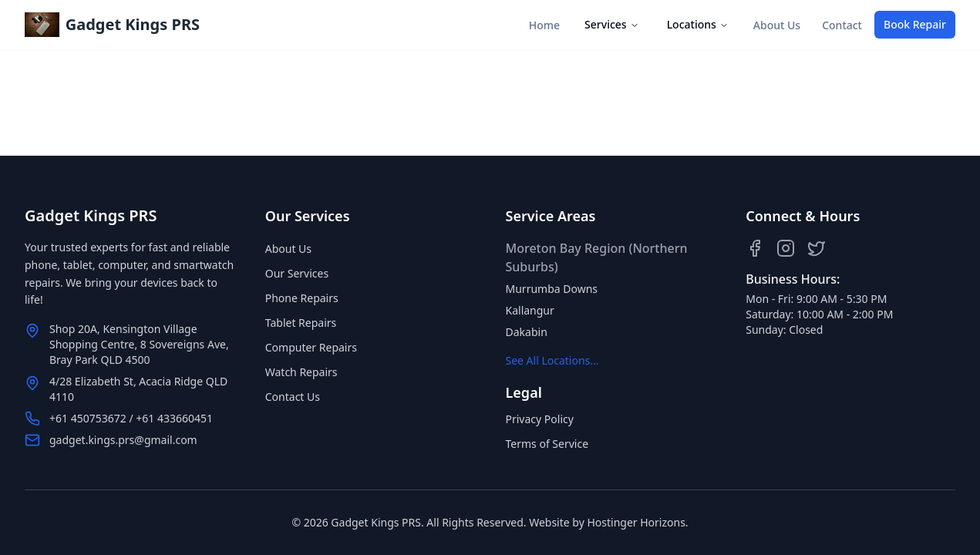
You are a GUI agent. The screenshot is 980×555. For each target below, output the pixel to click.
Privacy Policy (540, 419)
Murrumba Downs (552, 289)
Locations (698, 24)
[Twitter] (817, 248)
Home (544, 25)
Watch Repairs (301, 372)
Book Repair (915, 24)
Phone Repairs (302, 298)
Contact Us (293, 397)
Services (612, 24)
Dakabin (527, 332)
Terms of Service (547, 444)
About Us (777, 25)
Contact (842, 25)
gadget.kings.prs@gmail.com (123, 440)
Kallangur (530, 310)
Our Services (297, 273)
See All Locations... (552, 360)
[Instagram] (786, 248)
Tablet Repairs (301, 323)
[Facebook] (755, 248)
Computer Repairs (311, 347)
